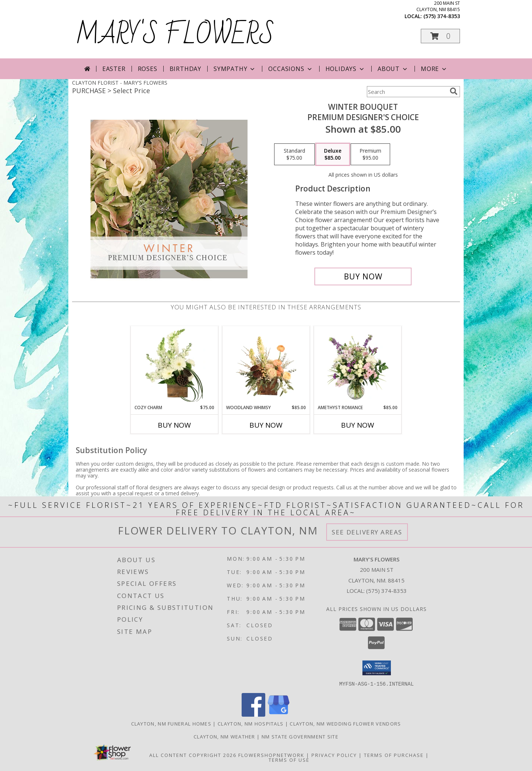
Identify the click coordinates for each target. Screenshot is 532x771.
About (393, 69)
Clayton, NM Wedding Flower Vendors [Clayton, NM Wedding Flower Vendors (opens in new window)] (345, 723)
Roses (148, 69)
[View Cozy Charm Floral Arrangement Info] (175, 365)
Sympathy (235, 69)
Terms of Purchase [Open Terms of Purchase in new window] (394, 755)
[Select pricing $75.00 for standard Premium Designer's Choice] (294, 154)
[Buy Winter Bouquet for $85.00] (363, 276)
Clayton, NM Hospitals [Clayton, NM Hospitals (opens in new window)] (250, 723)
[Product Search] (407, 92)
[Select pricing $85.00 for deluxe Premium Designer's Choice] (333, 154)
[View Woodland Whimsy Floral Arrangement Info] (266, 365)
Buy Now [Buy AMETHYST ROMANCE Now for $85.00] (358, 425)
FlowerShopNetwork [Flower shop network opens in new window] (271, 755)
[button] (440, 36)
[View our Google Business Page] (279, 714)
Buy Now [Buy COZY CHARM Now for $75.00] (174, 425)
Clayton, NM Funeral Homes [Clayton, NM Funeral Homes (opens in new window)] (171, 723)
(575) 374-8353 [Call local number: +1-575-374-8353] (442, 16)
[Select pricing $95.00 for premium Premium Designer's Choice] (370, 154)
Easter (114, 69)
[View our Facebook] (253, 714)
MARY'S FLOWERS (175, 35)
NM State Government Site (300, 736)
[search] (454, 91)
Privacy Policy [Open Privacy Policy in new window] (334, 755)
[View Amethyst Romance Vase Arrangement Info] (358, 365)
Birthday (185, 69)
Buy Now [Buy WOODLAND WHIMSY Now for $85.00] (266, 425)
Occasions (291, 69)
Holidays (345, 69)
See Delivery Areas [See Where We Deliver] (367, 532)
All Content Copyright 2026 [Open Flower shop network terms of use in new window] (193, 755)
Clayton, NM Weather (224, 736)
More (434, 69)
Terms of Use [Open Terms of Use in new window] (289, 760)
